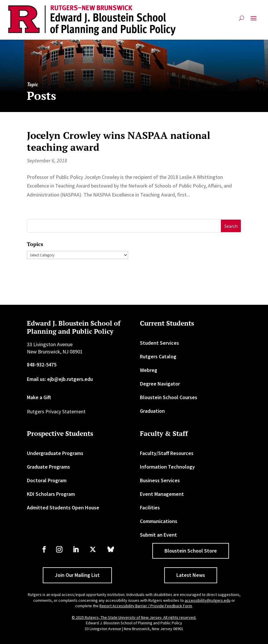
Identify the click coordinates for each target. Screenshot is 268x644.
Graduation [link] (152, 411)
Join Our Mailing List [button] (77, 575)
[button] (254, 20)
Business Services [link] (160, 480)
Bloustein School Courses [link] (169, 397)
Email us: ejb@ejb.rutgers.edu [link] (60, 379)
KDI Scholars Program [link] (51, 494)
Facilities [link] (150, 508)
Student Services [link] (159, 343)
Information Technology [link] (167, 467)
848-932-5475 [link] (42, 365)
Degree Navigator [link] (160, 384)
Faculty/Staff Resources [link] (167, 453)
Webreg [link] (149, 370)
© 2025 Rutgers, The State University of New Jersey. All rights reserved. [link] (134, 617)
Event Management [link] (162, 494)
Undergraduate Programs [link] (55, 453)
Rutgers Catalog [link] (158, 356)
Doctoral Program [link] (47, 480)
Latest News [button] (191, 575)
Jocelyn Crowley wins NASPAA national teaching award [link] (119, 141)
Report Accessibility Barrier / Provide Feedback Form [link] (146, 606)
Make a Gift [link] (39, 397)
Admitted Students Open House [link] (63, 508)
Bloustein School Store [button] (191, 551)
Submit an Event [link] (158, 535)
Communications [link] (159, 521)
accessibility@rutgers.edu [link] (208, 600)
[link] (92, 20)
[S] (124, 226)
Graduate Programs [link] (48, 467)
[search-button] (242, 20)
